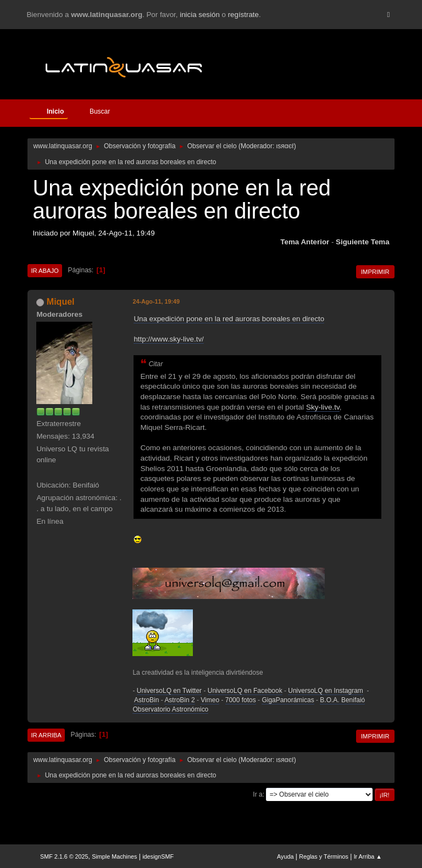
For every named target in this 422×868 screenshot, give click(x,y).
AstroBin (146, 700)
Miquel (61, 302)
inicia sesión (200, 15)
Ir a (257, 794)
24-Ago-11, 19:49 (156, 301)
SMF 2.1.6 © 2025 (64, 856)
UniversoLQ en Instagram (326, 691)
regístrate (243, 15)
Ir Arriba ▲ (368, 856)
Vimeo (210, 700)
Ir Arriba (46, 735)
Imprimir (375, 272)
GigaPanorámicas (288, 700)
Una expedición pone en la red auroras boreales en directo (229, 319)
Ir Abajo (45, 271)
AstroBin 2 (179, 700)
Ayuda (285, 856)
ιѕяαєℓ (285, 146)
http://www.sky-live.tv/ (168, 339)
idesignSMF (158, 856)
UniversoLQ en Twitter (169, 691)
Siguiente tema (363, 242)
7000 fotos (241, 700)
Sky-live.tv (323, 407)
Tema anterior (305, 242)
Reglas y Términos (324, 856)
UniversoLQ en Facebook (245, 691)
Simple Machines (114, 856)
